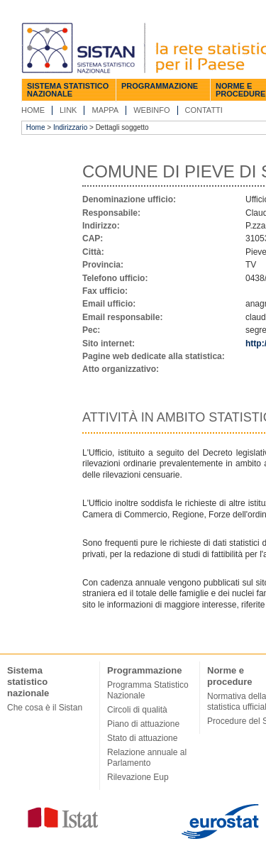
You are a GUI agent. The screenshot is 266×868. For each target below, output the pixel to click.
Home (33, 110)
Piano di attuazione (143, 724)
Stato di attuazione (142, 738)
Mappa (105, 110)
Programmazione (160, 86)
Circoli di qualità (137, 710)
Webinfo (151, 110)
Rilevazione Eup (138, 777)
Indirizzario (70, 127)
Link (68, 110)
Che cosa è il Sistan (45, 708)
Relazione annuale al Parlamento (147, 758)
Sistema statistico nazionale (68, 90)
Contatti (204, 110)
